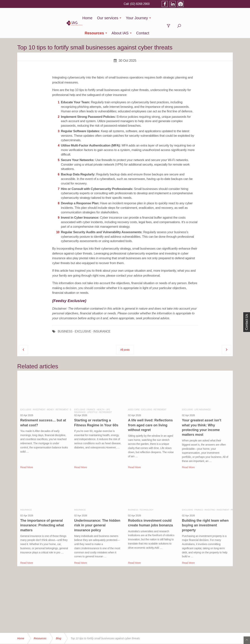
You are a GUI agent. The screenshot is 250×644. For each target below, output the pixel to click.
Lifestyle (92, 397)
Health (101, 394)
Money (50, 394)
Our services (99, 18)
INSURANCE (102, 316)
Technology (146, 495)
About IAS (182, 18)
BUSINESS (65, 316)
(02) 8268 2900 (188, 4)
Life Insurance (202, 394)
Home (79, 18)
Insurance (26, 495)
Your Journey (128, 18)
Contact (205, 18)
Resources (157, 18)
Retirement (62, 394)
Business (133, 495)
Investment (39, 394)
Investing (210, 495)
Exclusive (26, 394)
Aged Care (134, 394)
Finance (91, 394)
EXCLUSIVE (83, 316)
